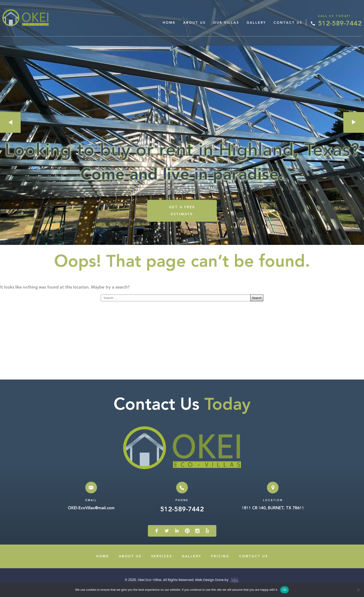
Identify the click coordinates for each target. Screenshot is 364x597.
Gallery (256, 23)
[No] (358, 590)
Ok (284, 590)
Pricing (220, 562)
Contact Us (288, 23)
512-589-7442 (340, 24)
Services (162, 562)
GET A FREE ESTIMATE (182, 216)
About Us (194, 23)
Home (169, 23)
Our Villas (226, 23)
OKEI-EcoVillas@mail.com (91, 514)
